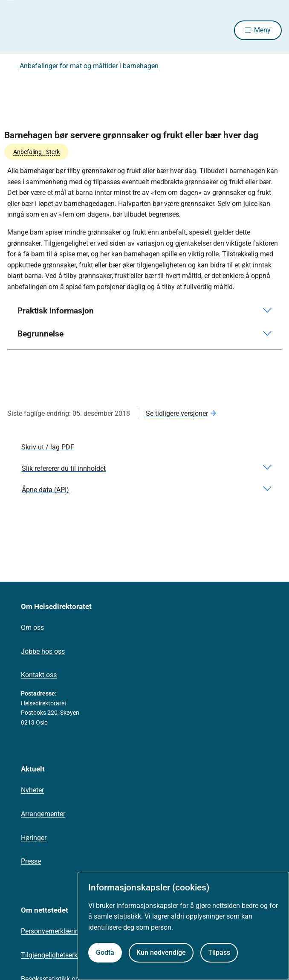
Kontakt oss (39, 675)
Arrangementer (43, 814)
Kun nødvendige (161, 952)
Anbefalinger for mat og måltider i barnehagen (89, 66)
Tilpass (219, 952)
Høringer (34, 838)
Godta (105, 952)
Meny (262, 30)
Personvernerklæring (52, 931)
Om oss (32, 628)
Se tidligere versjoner (177, 413)
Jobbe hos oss (43, 651)
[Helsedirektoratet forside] (17, 30)
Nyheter (32, 790)
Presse (31, 861)
